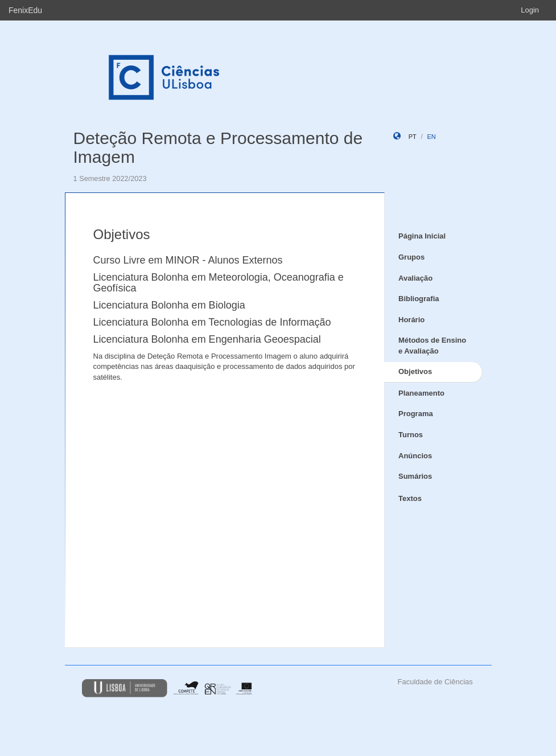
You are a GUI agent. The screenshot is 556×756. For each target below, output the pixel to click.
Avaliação (415, 278)
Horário (411, 320)
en (431, 137)
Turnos (411, 435)
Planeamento (421, 393)
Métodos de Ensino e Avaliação (432, 346)
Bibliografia (419, 299)
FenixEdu (25, 10)
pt (413, 137)
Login (530, 10)
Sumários (415, 476)
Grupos (411, 257)
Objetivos (415, 371)
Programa (416, 414)
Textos (410, 498)
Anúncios (415, 456)
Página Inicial (422, 236)
